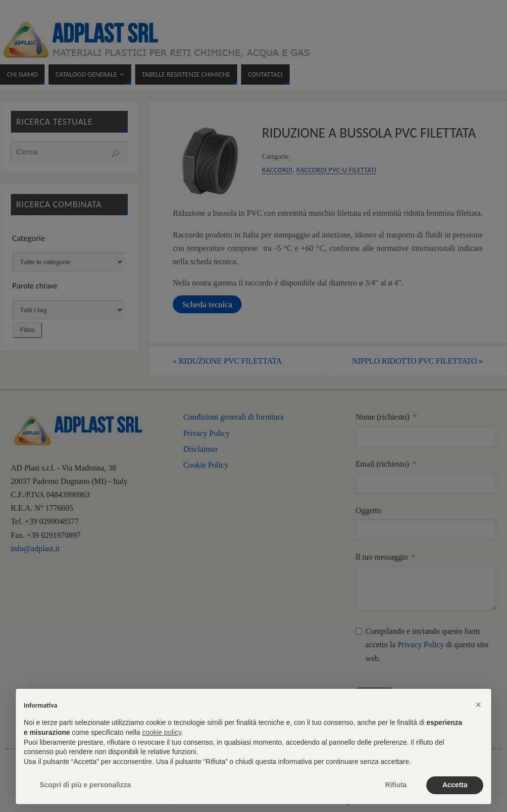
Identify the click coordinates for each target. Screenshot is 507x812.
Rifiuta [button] (396, 785)
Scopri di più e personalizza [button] (85, 785)
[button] (478, 705)
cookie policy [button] (162, 732)
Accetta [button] (455, 785)
